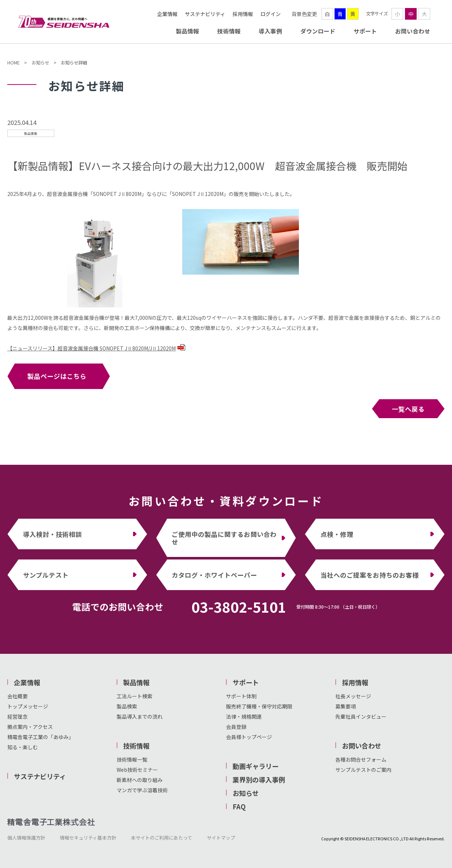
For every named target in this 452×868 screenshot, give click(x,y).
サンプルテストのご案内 (363, 770)
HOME (13, 63)
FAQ (239, 806)
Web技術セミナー (137, 770)
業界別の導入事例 (259, 779)
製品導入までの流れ (140, 716)
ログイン (270, 14)
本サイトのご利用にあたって (161, 838)
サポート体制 (241, 696)
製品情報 (187, 31)
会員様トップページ (249, 737)
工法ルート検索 (135, 696)
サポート (365, 31)
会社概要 (17, 696)
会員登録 (236, 727)
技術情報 (229, 31)
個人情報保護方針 (26, 838)
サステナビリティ (205, 14)
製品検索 (127, 706)
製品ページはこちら (57, 376)
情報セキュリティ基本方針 (88, 838)
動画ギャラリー (256, 766)
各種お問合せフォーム (361, 759)
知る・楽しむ (23, 747)
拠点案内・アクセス (30, 727)
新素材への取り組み (140, 780)
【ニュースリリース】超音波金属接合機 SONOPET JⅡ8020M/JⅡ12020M (96, 348)
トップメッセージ (28, 706)
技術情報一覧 (132, 759)
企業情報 (167, 14)
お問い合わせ (413, 31)
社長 (340, 696)
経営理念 (17, 716)
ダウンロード (318, 31)
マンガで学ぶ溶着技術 (142, 790)
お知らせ (40, 63)
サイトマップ (221, 838)
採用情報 (243, 14)
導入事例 (270, 31)
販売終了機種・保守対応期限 (259, 706)
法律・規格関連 (244, 716)
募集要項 (346, 706)
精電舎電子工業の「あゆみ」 (40, 737)
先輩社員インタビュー (361, 716)
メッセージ (358, 696)
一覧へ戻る (408, 409)
